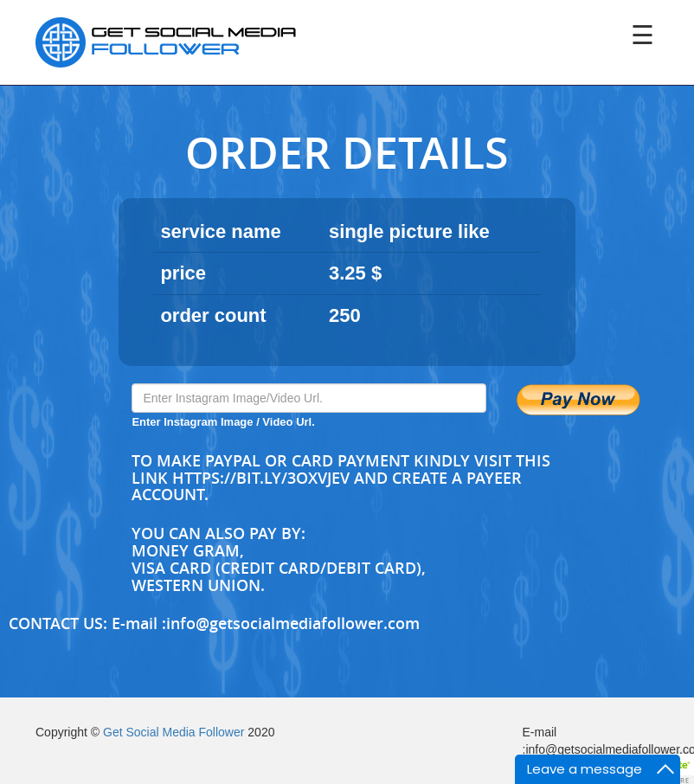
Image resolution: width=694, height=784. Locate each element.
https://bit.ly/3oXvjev (261, 478)
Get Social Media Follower (173, 732)
